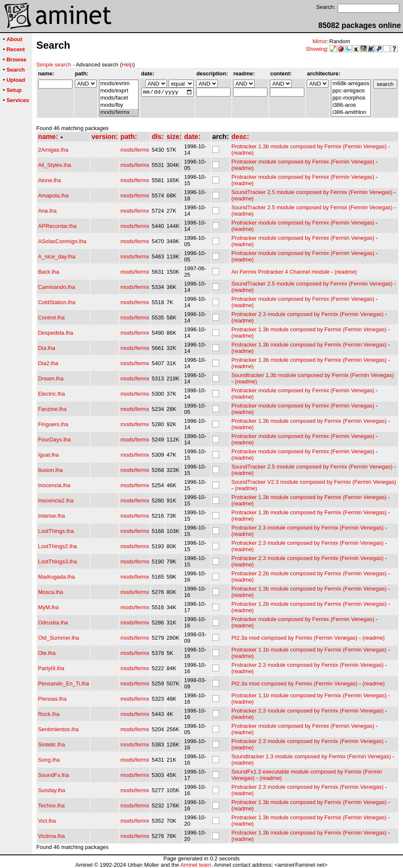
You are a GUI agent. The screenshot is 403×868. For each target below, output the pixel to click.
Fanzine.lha (52, 409)
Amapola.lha (53, 196)
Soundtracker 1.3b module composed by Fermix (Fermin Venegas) (313, 375)
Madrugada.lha (57, 577)
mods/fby (119, 105)
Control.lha (51, 318)
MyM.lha (49, 607)
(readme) (243, 153)
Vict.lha (47, 821)
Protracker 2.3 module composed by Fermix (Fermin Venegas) (307, 314)
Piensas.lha (52, 699)
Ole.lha (47, 653)
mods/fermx (119, 112)
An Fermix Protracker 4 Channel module (281, 272)
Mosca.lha (51, 592)
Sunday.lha (52, 790)
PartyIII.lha (51, 668)
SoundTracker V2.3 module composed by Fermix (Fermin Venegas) (314, 482)
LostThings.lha (56, 531)
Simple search (54, 65)
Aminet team (196, 865)
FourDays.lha (54, 440)
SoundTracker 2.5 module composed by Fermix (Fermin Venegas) (312, 192)
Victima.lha (51, 836)
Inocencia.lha (54, 485)
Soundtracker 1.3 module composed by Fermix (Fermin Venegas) (311, 756)
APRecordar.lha (57, 226)
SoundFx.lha (54, 775)
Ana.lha (47, 211)
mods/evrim (119, 84)
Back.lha (49, 272)
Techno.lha (51, 806)
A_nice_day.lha (57, 257)
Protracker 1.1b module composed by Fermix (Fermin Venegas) (309, 650)
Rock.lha (49, 714)
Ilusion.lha (51, 470)
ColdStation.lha (57, 302)
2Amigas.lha (53, 150)
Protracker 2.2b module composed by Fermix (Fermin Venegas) (309, 573)
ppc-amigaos (351, 91)
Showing (317, 49)
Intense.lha (52, 516)
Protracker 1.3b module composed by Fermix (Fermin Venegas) (309, 146)
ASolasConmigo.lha (62, 241)
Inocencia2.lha (56, 501)
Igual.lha (49, 455)
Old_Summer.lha (59, 638)
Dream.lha (51, 379)
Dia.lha (47, 348)
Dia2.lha (48, 363)
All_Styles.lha (55, 165)
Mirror (320, 41)
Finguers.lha (53, 424)
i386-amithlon (351, 112)
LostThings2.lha (58, 546)
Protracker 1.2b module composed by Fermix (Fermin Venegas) (309, 604)
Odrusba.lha (53, 623)
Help (127, 65)
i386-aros (351, 105)
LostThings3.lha (58, 562)
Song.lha (49, 760)
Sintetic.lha (52, 745)
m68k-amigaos (351, 84)
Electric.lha (52, 394)
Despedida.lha (56, 333)
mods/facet (119, 98)
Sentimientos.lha (58, 729)
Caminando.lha (57, 287)
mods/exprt (119, 91)
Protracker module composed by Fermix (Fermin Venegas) (303, 162)
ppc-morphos (351, 98)
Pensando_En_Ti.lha (64, 684)
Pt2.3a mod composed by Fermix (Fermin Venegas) (295, 638)
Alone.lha (50, 180)
